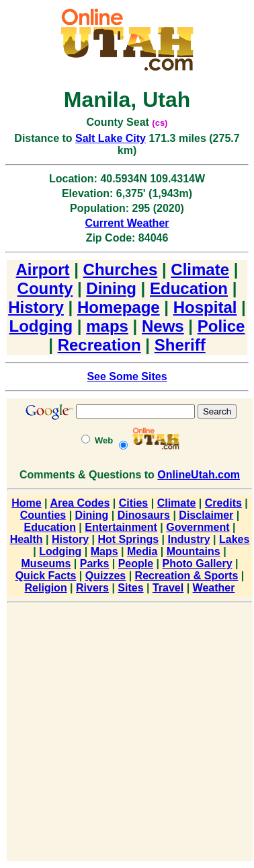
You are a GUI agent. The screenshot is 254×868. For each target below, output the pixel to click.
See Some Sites (127, 376)
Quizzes (105, 576)
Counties (43, 515)
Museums (46, 564)
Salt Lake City (111, 138)
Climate (200, 269)
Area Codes (80, 503)
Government (198, 527)
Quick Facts (46, 576)
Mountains (194, 551)
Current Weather (127, 223)
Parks (95, 564)
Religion (46, 588)
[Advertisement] (126, 734)
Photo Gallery (198, 564)
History (36, 307)
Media (142, 551)
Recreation (99, 345)
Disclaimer (206, 515)
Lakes (234, 539)
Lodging (41, 326)
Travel (168, 588)
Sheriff (180, 345)
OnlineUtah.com (199, 475)
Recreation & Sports (187, 576)
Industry (188, 539)
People (136, 564)
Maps (104, 551)
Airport (43, 269)
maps (107, 326)
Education (189, 288)
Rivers (92, 588)
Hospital (205, 307)
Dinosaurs (144, 515)
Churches (121, 269)
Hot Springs (128, 539)
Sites (130, 588)
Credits (223, 503)
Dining (111, 288)
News (163, 326)
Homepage (119, 307)
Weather (214, 588)
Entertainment (121, 527)
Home (26, 503)
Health (27, 539)
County (45, 288)
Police (221, 326)
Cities (134, 503)
